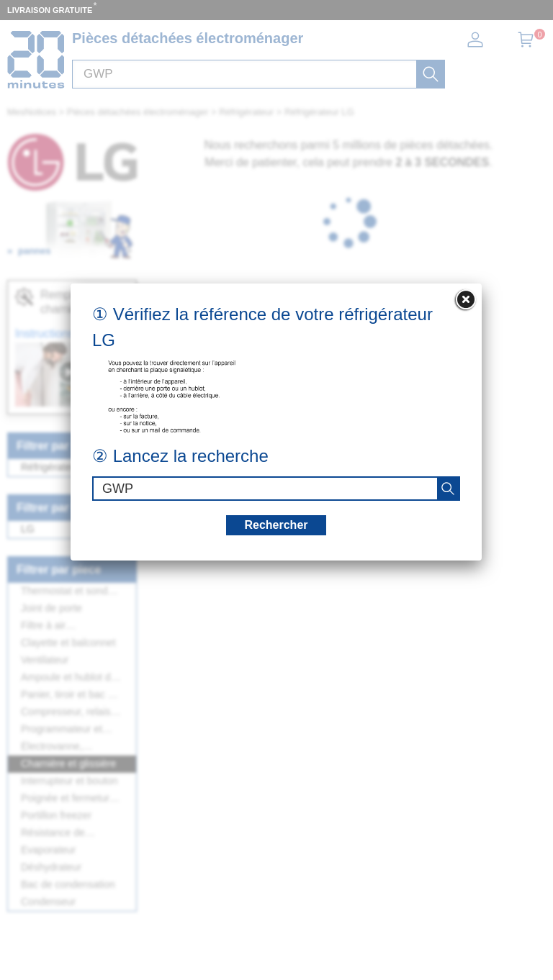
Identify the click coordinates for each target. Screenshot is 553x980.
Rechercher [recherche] (276, 525)
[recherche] (448, 489)
